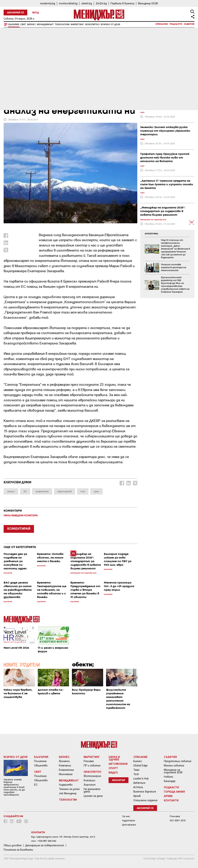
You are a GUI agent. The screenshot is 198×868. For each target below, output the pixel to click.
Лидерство (66, 785)
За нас (126, 816)
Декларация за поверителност (45, 845)
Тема (136, 770)
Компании (65, 765)
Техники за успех (69, 789)
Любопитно (92, 25)
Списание (162, 24)
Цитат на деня (93, 796)
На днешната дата (92, 790)
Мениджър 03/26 (148, 3)
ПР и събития (92, 765)
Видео (113, 772)
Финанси (64, 761)
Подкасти (176, 24)
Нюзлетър (119, 780)
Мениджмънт (45, 25)
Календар (170, 781)
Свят (23, 25)
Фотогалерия (92, 776)
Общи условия (13, 845)
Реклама (89, 761)
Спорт (113, 768)
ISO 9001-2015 (178, 820)
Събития (189, 24)
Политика (40, 761)
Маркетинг (77, 25)
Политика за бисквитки (18, 850)
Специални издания (145, 800)
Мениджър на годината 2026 (173, 771)
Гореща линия (174, 792)
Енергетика (66, 770)
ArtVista (138, 787)
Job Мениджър (68, 793)
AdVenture (139, 783)
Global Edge (140, 765)
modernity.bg (48, 3)
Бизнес (31, 25)
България (14, 25)
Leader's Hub (141, 779)
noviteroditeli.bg (68, 3)
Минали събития (174, 765)
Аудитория (129, 820)
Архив (137, 796)
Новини (168, 777)
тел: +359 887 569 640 (44, 841)
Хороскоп (90, 785)
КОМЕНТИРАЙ (19, 529)
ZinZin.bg (101, 3)
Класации (89, 780)
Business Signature (145, 792)
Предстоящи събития (178, 761)
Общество (41, 765)
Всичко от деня (110, 25)
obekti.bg (87, 3)
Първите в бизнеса (122, 3)
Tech (136, 774)
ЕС (36, 785)
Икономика (66, 774)
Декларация (129, 825)
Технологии (62, 25)
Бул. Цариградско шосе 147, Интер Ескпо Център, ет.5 (63, 837)
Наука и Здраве (114, 758)
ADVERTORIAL (152, 234)
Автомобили (118, 764)
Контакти (171, 800)
